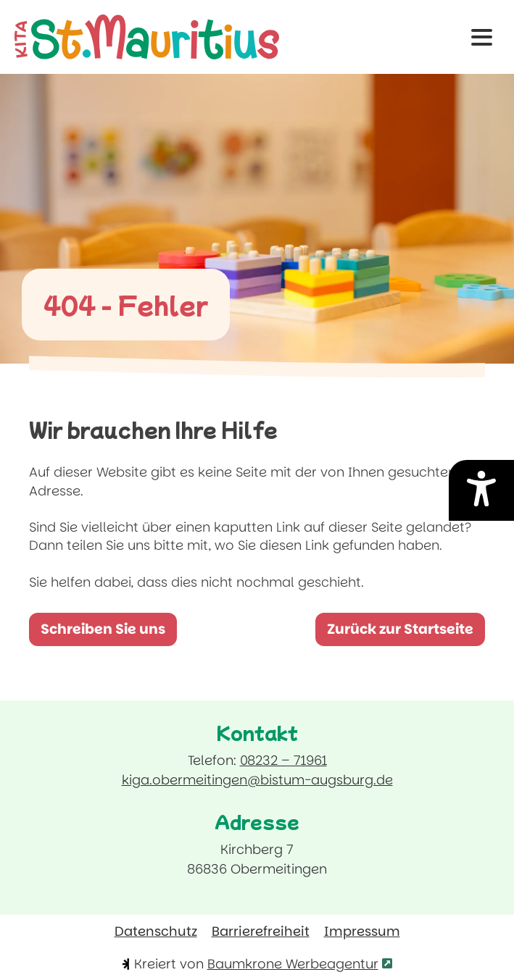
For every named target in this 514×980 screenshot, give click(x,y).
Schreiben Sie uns (109, 633)
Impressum (362, 931)
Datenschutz (156, 931)
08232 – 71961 (283, 760)
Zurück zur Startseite (400, 629)
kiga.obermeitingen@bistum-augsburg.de (257, 779)
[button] (482, 37)
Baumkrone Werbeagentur (300, 964)
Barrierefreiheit (261, 931)
